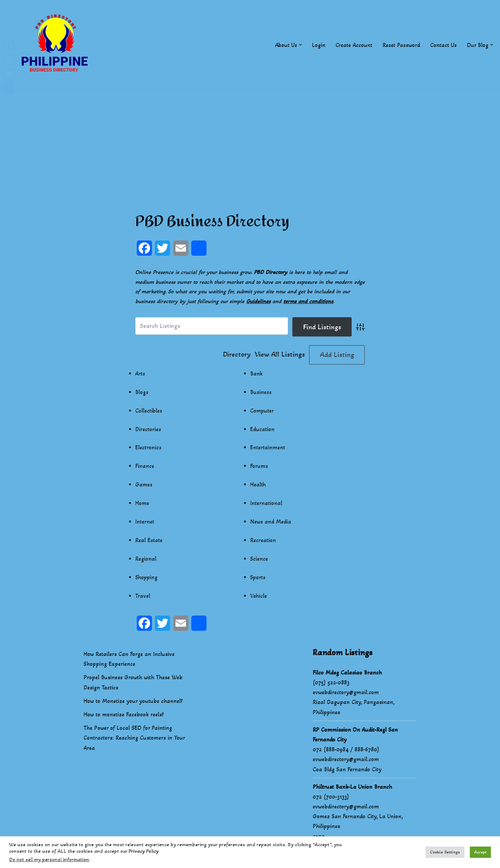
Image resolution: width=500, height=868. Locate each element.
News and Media (271, 523)
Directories (148, 430)
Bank (257, 374)
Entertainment (268, 448)
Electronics (148, 448)
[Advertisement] (250, 141)
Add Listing (337, 355)
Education (262, 430)
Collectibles (149, 411)
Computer (262, 411)
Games (144, 486)
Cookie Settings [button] (445, 852)
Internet (145, 523)
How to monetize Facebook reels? (124, 716)
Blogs (142, 393)
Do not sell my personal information (49, 859)
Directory (237, 355)
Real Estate (149, 541)
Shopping (147, 579)
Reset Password (401, 45)
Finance (145, 467)
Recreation (263, 541)
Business (261, 393)
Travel (143, 598)
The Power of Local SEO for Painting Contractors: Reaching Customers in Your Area (134, 739)
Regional (146, 560)
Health (258, 486)
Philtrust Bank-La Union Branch (352, 788)
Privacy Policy (144, 851)
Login (319, 45)
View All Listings (280, 355)
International (266, 504)
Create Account (354, 45)
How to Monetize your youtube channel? (133, 702)
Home (142, 504)
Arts (140, 374)
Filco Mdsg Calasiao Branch (347, 674)
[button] (300, 45)
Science (259, 560)
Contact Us (443, 45)
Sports (258, 579)
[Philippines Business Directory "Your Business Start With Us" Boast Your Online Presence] (56, 45)
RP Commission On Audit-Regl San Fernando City (355, 736)
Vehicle (259, 598)
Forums (259, 467)
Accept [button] (480, 852)
